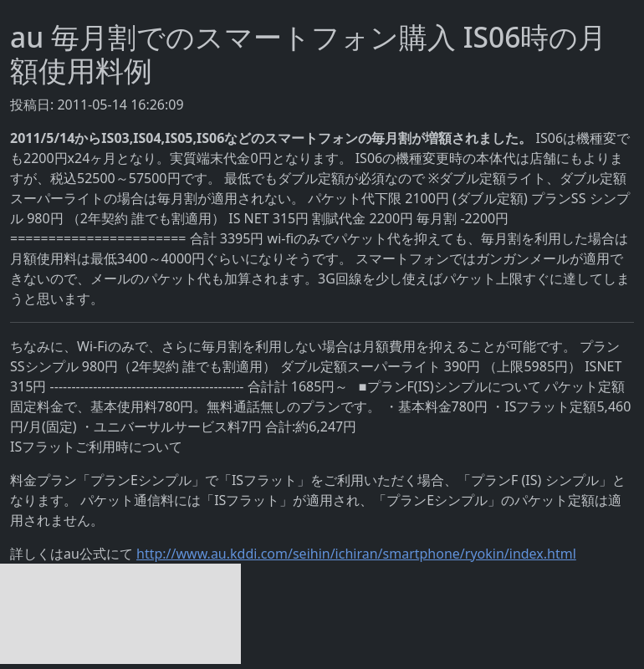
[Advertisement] (120, 614)
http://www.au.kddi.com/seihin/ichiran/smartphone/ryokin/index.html (356, 554)
